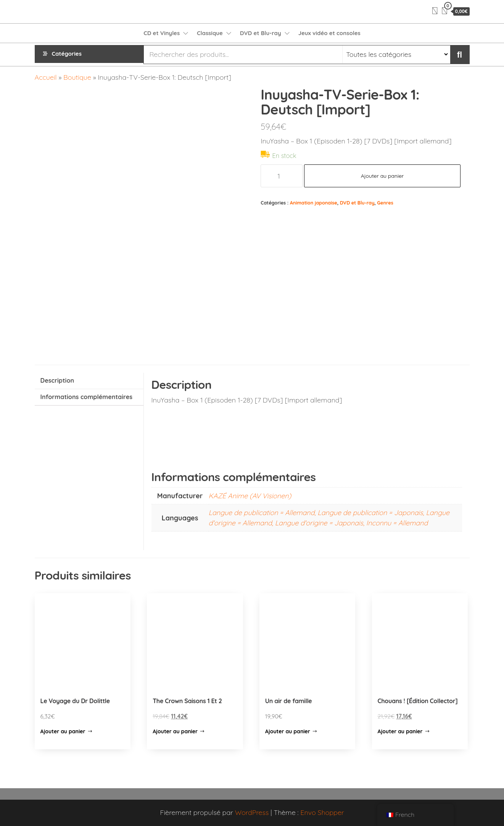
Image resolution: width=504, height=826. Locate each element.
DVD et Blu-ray (261, 33)
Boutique (77, 77)
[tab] (89, 381)
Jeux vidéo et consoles (329, 33)
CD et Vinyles (162, 33)
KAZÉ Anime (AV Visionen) (250, 496)
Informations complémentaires (87, 397)
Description (57, 380)
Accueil (46, 77)
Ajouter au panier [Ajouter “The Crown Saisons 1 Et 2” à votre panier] (175, 731)
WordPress (252, 812)
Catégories (67, 54)
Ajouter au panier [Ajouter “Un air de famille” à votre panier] (288, 731)
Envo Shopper (322, 812)
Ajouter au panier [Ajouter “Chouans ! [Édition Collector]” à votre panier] (400, 731)
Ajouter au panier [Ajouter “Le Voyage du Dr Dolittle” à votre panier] (63, 731)
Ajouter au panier (382, 176)
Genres (385, 203)
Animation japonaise (314, 203)
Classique (210, 33)
